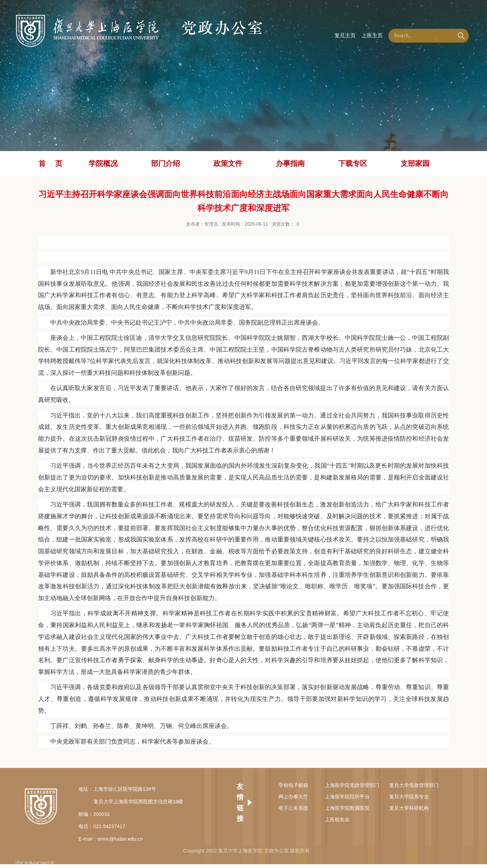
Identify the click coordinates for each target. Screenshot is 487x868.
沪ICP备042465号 (35, 863)
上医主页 (372, 35)
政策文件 (228, 163)
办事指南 (290, 163)
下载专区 (353, 163)
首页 (55, 163)
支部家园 (415, 163)
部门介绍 (166, 163)
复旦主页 (345, 35)
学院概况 (103, 163)
